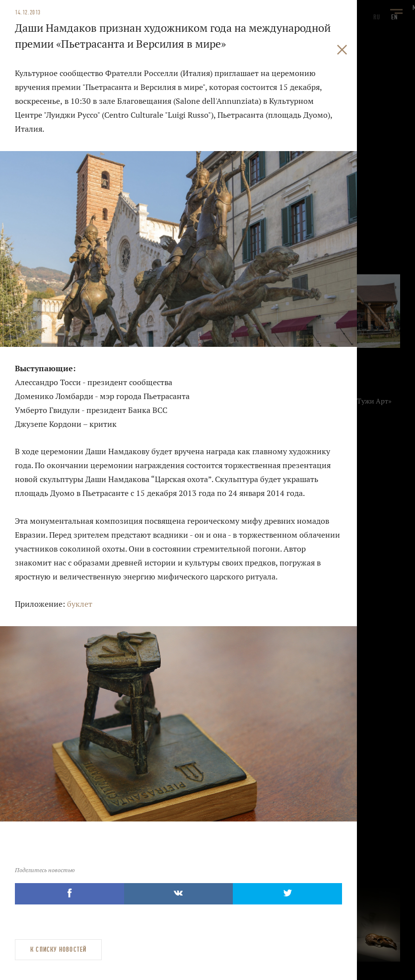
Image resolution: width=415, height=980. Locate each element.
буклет (80, 604)
